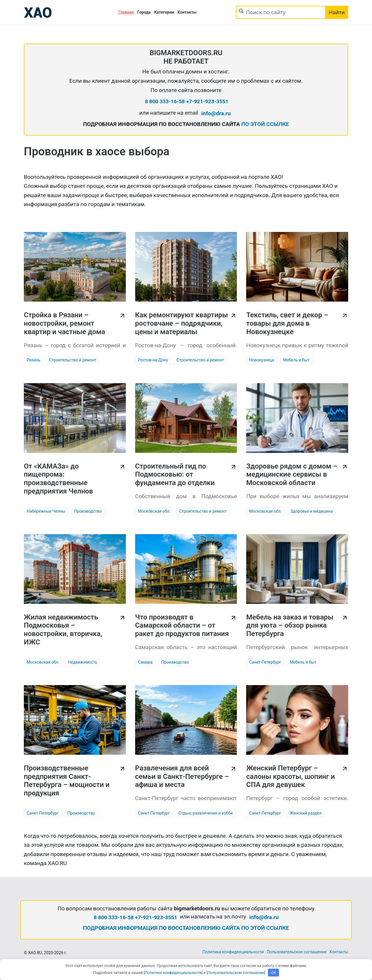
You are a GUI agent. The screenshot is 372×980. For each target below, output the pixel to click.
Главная (126, 12)
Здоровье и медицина (311, 511)
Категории (164, 12)
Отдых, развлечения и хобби (206, 813)
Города (144, 12)
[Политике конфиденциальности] (173, 973)
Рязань (34, 360)
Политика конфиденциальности (233, 952)
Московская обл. (154, 511)
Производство (88, 511)
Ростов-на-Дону (153, 360)
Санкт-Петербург (265, 662)
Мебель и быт (296, 360)
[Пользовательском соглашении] (236, 973)
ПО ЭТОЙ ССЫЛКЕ (265, 124)
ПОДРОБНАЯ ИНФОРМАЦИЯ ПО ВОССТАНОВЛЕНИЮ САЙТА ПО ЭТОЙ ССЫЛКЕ (186, 928)
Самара (145, 662)
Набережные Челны (46, 511)
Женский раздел (306, 813)
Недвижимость (83, 662)
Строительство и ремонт (73, 360)
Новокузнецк (262, 360)
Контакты (187, 12)
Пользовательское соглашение (297, 952)
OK (274, 973)
